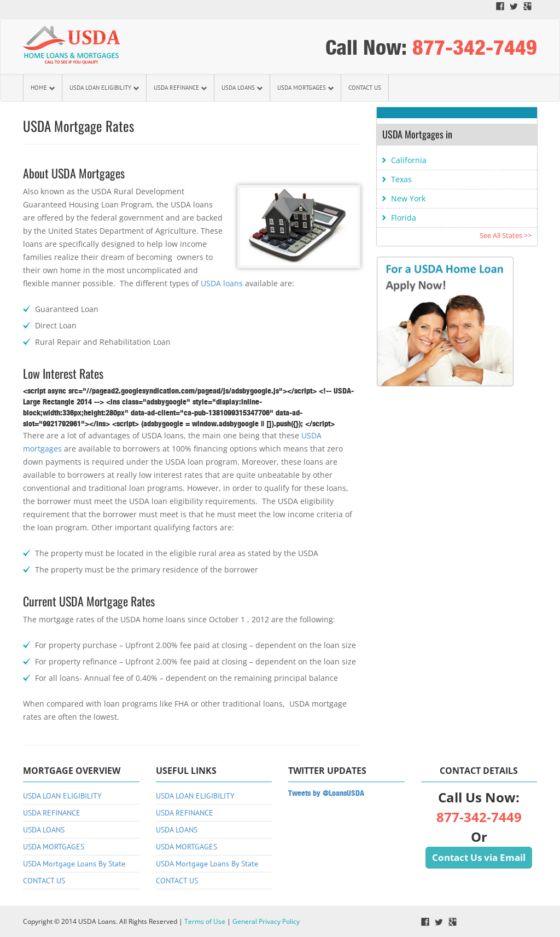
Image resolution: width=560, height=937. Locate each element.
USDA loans (222, 283)
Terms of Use (205, 921)
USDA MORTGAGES (305, 88)
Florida (404, 218)
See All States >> (506, 235)
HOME (43, 88)
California (409, 160)
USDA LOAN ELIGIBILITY (104, 88)
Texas (401, 179)
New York (408, 198)
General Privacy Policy (266, 921)
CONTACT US (365, 88)
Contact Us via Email (479, 857)
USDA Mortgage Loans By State (74, 864)
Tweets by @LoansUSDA (326, 793)
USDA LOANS (242, 88)
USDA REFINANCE (180, 88)
